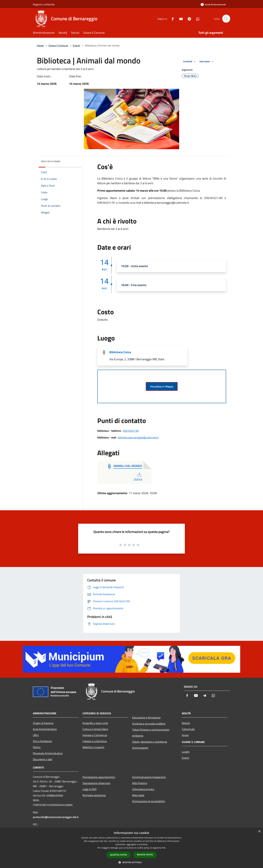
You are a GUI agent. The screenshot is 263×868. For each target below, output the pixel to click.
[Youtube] (179, 19)
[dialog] (131, 848)
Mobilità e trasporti (93, 747)
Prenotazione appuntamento (99, 777)
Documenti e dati (43, 759)
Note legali (138, 795)
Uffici (36, 735)
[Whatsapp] (196, 19)
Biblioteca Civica (120, 352)
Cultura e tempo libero (95, 729)
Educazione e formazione (146, 717)
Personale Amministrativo (48, 753)
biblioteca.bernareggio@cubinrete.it (138, 437)
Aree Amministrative (45, 729)
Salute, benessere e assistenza (150, 742)
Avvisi (185, 735)
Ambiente (138, 736)
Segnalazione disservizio (96, 783)
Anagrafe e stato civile (95, 723)
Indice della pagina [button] (51, 161)
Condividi (190, 62)
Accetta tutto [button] (119, 855)
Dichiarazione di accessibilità (148, 801)
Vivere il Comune (59, 45)
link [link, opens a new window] (164, 848)
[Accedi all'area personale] (213, 4)
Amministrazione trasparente (149, 777)
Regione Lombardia (44, 4)
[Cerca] (226, 19)
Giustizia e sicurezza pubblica (149, 724)
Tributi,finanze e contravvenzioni (151, 730)
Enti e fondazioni (42, 741)
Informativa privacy (143, 789)
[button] (131, 862)
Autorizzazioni (140, 748)
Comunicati (188, 729)
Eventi (76, 45)
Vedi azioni (207, 62)
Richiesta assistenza (94, 795)
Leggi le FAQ (90, 789)
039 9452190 (131, 431)
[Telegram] (188, 19)
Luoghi (186, 752)
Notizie (186, 723)
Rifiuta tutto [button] (145, 855)
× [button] (259, 832)
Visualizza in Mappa (162, 386)
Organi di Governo (43, 723)
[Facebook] (171, 19)
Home (40, 45)
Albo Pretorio (140, 783)
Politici (37, 747)
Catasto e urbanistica (95, 741)
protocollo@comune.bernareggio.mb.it (56, 817)
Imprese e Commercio (95, 735)
